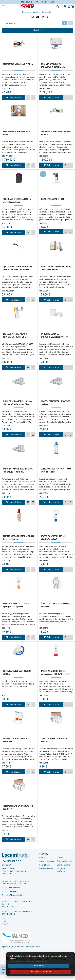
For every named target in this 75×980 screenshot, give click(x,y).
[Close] (39, 966)
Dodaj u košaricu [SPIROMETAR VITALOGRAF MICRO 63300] (14, 165)
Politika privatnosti (46, 869)
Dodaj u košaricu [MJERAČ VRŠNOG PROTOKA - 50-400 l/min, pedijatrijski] (14, 570)
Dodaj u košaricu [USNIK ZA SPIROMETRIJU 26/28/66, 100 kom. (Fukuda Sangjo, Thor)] (14, 435)
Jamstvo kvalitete (63, 865)
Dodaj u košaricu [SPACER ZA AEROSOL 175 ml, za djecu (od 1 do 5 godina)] (14, 637)
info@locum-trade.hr (29, 2)
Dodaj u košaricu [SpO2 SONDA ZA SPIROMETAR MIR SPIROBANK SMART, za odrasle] (14, 300)
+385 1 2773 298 (47, 2)
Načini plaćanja (45, 865)
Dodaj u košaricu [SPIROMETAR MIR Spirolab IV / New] (14, 98)
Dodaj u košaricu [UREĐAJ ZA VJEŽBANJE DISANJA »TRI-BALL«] (14, 704)
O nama (42, 857)
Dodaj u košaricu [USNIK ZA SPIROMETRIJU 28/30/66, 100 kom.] (51, 435)
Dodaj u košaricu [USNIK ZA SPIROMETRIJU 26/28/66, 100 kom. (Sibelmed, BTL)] (14, 502)
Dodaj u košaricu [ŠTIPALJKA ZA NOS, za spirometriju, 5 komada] (51, 637)
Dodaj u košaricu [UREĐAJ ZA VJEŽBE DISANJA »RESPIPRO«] (14, 772)
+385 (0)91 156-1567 (12, 888)
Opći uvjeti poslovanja (47, 861)
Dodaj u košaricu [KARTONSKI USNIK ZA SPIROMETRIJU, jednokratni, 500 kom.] (51, 367)
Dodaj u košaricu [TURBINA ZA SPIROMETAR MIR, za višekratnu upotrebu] (14, 232)
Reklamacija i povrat (64, 861)
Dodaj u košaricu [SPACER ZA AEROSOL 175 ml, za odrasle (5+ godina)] (51, 570)
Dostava (60, 857)
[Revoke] (41, 972)
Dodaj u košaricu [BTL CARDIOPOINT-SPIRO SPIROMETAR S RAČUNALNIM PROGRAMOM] (51, 98)
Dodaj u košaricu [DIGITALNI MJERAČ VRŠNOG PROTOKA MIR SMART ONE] (14, 367)
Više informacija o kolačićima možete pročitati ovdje (29, 961)
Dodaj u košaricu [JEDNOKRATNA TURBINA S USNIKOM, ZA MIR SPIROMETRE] (51, 300)
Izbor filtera (38, 30)
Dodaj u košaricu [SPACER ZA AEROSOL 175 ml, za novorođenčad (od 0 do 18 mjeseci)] (51, 704)
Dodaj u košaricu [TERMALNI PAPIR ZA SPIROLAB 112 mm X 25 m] (51, 772)
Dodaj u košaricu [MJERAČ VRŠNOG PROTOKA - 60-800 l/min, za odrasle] (51, 502)
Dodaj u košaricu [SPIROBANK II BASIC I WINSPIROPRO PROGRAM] (51, 165)
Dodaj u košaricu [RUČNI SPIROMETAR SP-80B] (51, 232)
